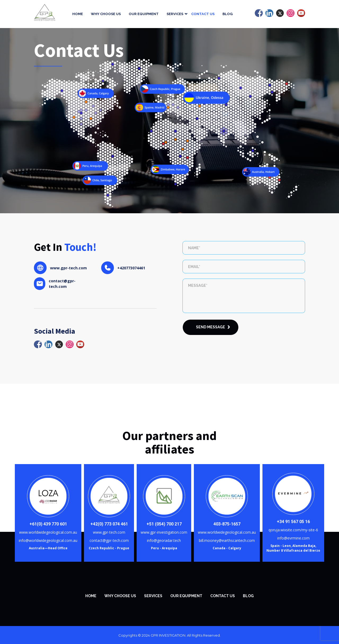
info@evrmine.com (293, 538)
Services (175, 14)
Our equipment (144, 14)
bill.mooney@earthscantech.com (227, 540)
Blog (228, 14)
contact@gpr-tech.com (62, 284)
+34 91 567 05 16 (293, 522)
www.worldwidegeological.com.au (48, 532)
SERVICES (153, 596)
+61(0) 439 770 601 (48, 524)
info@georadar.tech (164, 540)
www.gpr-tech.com (68, 268)
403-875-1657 (227, 524)
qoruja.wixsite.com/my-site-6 (293, 530)
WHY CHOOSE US (120, 596)
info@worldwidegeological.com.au (48, 540)
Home (78, 14)
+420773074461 (131, 268)
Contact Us (203, 14)
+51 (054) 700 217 (164, 524)
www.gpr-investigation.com (164, 532)
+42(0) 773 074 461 (109, 524)
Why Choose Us (106, 14)
